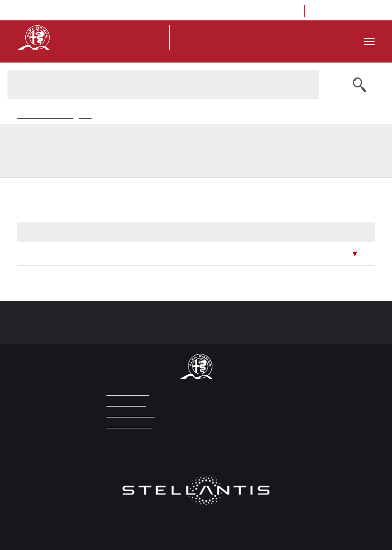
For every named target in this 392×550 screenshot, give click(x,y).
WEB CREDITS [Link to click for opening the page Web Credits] (125, 403)
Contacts (282, 12)
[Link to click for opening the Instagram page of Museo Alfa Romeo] (336, 11)
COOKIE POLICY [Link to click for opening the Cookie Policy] (127, 425)
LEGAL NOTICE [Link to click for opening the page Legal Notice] (126, 392)
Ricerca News (109, 116)
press (220, 12)
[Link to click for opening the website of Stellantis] (196, 497)
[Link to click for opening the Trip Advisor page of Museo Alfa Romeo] (351, 11)
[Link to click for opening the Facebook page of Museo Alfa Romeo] (321, 11)
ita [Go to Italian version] (199, 12)
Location (249, 12)
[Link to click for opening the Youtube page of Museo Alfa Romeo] (365, 11)
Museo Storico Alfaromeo (45, 116)
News (83, 116)
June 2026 (41, 253)
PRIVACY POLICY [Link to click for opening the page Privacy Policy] (129, 414)
